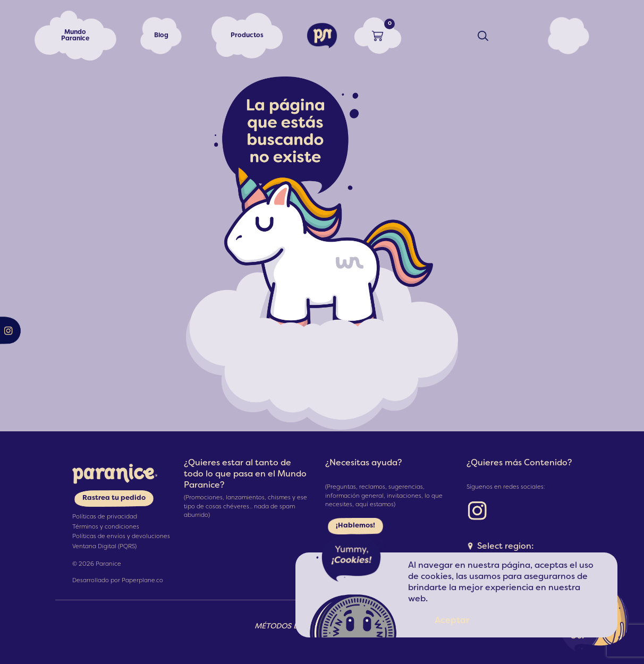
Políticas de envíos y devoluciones (121, 537)
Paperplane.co (142, 581)
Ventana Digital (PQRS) (104, 547)
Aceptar (452, 621)
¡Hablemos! (355, 526)
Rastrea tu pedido (114, 498)
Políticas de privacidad (105, 517)
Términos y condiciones (106, 527)
